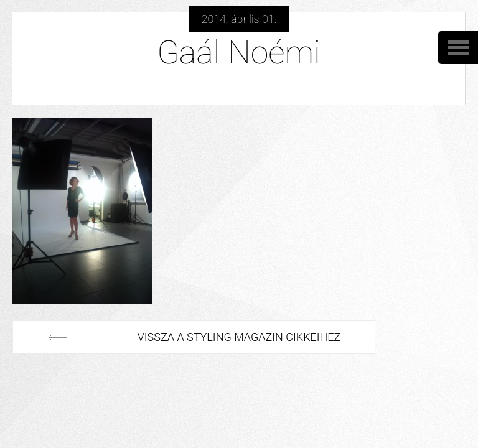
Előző (58, 337)
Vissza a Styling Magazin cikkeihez (239, 337)
